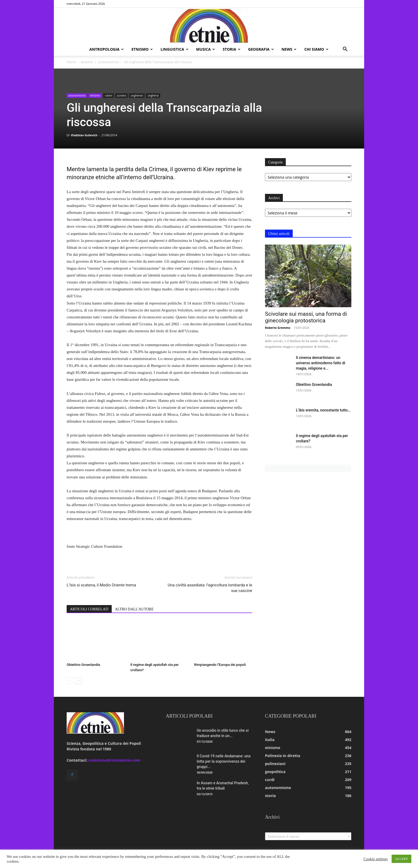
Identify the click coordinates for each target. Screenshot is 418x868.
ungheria (153, 95)
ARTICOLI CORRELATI (89, 609)
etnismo (142, 49)
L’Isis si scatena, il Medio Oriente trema (101, 585)
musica (206, 49)
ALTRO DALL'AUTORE (134, 609)
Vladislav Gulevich (84, 135)
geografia (261, 49)
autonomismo (108, 62)
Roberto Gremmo (278, 328)
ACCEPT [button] (401, 859)
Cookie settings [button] (375, 859)
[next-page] (79, 681)
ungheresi (137, 95)
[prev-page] (70, 681)
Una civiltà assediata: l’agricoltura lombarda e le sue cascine (210, 588)
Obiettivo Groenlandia (83, 665)
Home (71, 62)
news (289, 49)
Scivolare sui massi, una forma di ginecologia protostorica (306, 317)
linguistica (174, 49)
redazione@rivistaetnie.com (114, 760)
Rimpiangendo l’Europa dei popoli (220, 665)
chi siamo (316, 49)
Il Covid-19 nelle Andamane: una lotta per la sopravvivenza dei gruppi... (224, 761)
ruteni (108, 95)
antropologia (106, 49)
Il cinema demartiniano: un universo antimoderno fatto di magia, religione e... (321, 363)
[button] (345, 50)
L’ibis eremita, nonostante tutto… (323, 410)
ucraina (121, 95)
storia (232, 49)
